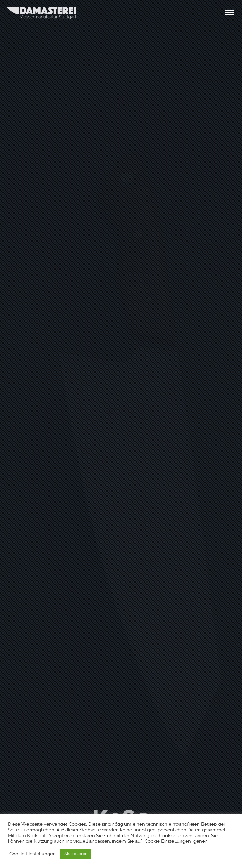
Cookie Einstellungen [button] (33, 854)
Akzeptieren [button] (76, 854)
